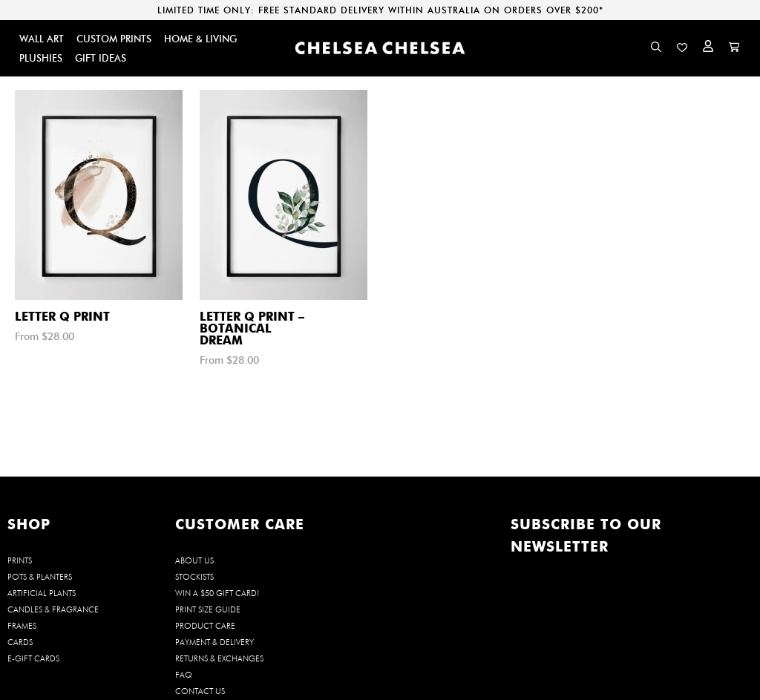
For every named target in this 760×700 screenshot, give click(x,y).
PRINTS (20, 560)
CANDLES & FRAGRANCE (53, 609)
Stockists (194, 577)
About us (194, 560)
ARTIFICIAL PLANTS (42, 593)
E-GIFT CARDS (33, 658)
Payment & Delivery (214, 642)
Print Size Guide (208, 609)
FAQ (184, 675)
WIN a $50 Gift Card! (217, 593)
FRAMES (22, 626)
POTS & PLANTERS (40, 577)
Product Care (205, 626)
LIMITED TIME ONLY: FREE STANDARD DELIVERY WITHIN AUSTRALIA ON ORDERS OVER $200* (380, 10)
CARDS (20, 642)
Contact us (200, 691)
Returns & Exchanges (219, 658)
